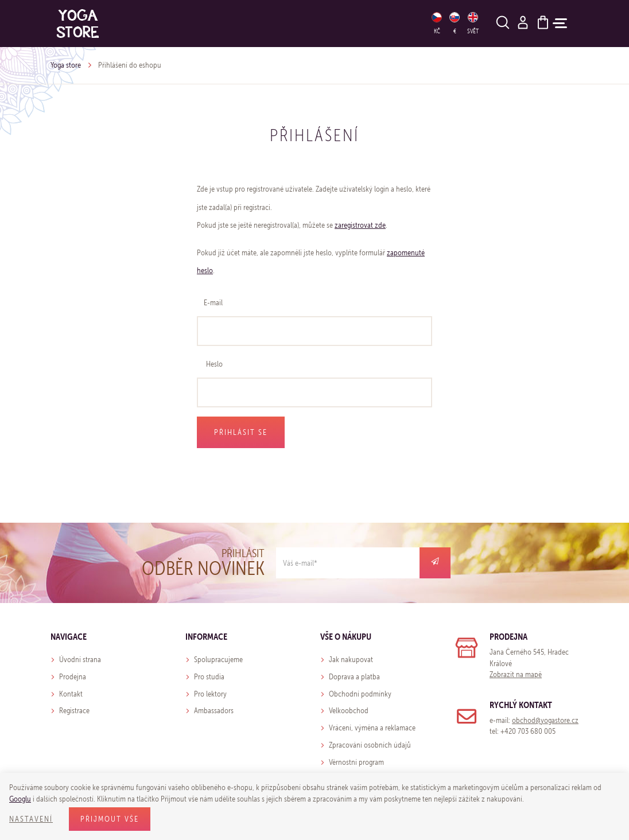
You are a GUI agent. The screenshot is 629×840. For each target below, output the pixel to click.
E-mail (213, 303)
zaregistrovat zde (360, 225)
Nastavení (31, 819)
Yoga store (66, 65)
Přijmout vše (110, 819)
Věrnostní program (356, 762)
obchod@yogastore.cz (545, 720)
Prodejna (73, 677)
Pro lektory (210, 694)
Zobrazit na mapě (516, 674)
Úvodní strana (80, 660)
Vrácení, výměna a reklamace (372, 728)
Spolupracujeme (218, 660)
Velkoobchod (349, 711)
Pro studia (209, 677)
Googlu (20, 799)
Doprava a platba (354, 677)
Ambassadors (214, 711)
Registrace (74, 711)
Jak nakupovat (351, 660)
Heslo (214, 364)
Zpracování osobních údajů (370, 745)
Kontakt (71, 694)
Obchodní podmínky (360, 694)
